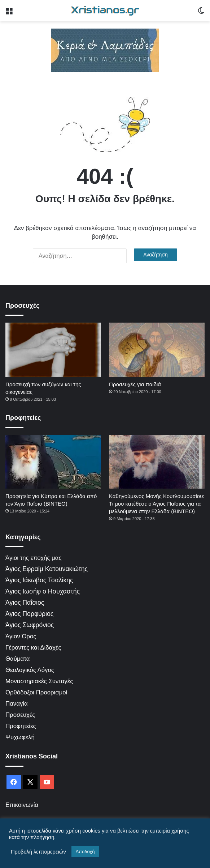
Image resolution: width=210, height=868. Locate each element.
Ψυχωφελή (20, 737)
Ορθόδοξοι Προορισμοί (36, 692)
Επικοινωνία (22, 805)
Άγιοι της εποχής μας (34, 558)
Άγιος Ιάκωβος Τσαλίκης (39, 580)
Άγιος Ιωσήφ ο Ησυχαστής (43, 591)
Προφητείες (21, 726)
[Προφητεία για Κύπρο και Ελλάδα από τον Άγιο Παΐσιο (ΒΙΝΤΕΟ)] (53, 462)
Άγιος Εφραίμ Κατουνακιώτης (47, 569)
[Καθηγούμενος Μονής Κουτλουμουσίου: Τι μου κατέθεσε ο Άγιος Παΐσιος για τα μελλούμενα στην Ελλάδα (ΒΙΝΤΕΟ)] (157, 462)
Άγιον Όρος (21, 636)
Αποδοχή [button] (85, 852)
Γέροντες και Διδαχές (33, 648)
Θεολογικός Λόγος (30, 670)
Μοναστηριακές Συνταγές (39, 681)
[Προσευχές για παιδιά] (157, 350)
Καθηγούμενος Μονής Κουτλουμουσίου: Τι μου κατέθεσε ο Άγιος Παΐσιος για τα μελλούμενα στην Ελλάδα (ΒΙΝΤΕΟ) (157, 504)
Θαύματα (17, 659)
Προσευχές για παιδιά (135, 384)
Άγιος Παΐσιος (25, 603)
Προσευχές (20, 715)
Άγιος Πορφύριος (29, 614)
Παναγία (17, 704)
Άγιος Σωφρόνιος (30, 625)
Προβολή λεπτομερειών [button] (38, 852)
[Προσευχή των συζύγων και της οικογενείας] (53, 350)
